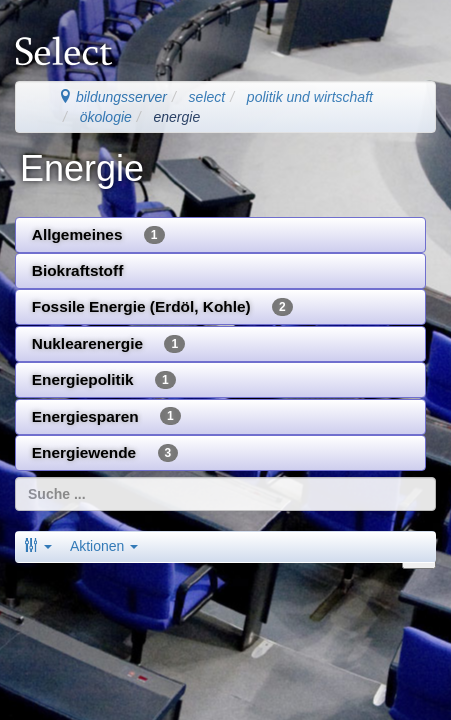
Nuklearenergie (108, 344)
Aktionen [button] (104, 546)
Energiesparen (106, 416)
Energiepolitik (104, 380)
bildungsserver (112, 97)
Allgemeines (98, 235)
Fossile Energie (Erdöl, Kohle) (162, 307)
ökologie (106, 117)
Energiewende (105, 453)
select (207, 97)
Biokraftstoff (78, 270)
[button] (38, 546)
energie (177, 117)
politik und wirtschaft (310, 97)
